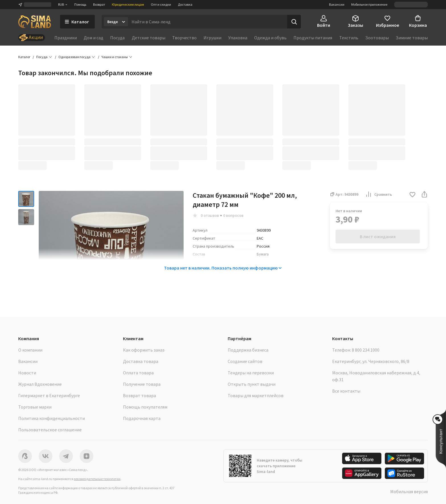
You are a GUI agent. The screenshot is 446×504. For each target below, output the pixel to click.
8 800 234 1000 (366, 350)
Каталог (24, 57)
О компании (30, 350)
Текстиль (349, 38)
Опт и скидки (161, 4)
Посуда (117, 38)
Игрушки (212, 38)
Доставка (185, 4)
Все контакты (346, 391)
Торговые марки (35, 407)
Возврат (99, 4)
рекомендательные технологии (97, 479)
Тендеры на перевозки (251, 373)
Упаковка (238, 38)
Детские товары (149, 38)
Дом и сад (93, 38)
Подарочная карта (142, 418)
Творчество (184, 38)
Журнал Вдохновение (40, 384)
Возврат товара (139, 395)
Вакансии (337, 4)
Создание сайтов (245, 361)
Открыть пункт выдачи (252, 384)
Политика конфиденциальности (52, 418)
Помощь (80, 4)
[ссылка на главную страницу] (35, 22)
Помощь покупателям (145, 407)
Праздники (66, 38)
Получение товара (142, 384)
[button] (412, 195)
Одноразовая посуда (74, 57)
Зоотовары (377, 38)
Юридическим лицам (128, 4)
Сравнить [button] (379, 194)
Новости (27, 373)
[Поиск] (294, 22)
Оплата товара (138, 373)
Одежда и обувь (270, 38)
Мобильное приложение (369, 4)
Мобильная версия (409, 491)
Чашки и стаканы (115, 57)
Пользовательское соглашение (50, 430)
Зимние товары (412, 38)
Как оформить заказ (144, 350)
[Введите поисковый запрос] (208, 22)
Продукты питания (313, 38)
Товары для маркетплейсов (256, 395)
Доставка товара (141, 361)
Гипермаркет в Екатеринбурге (49, 395)
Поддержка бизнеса (248, 350)
